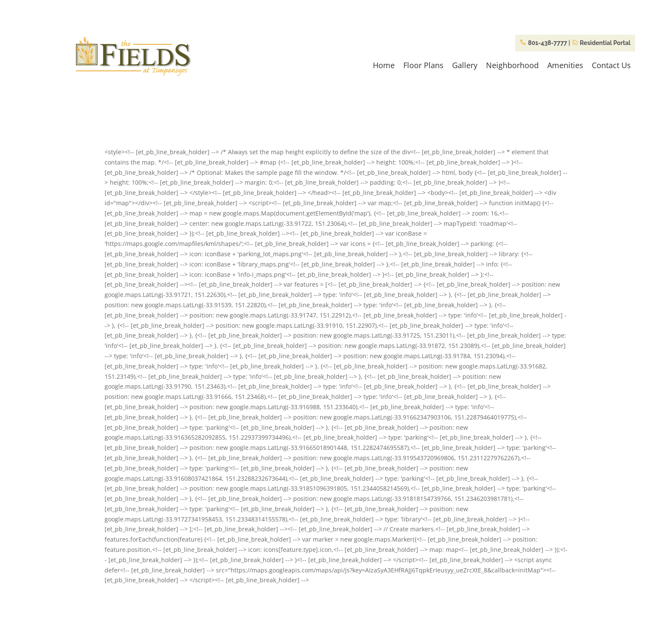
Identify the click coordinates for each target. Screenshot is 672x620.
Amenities (565, 65)
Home (384, 65)
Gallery (465, 65)
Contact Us (611, 65)
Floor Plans (423, 65)
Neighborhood (512, 65)
